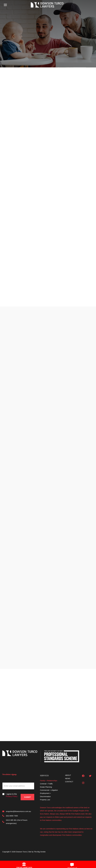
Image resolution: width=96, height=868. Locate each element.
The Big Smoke (40, 852)
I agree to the (12, 795)
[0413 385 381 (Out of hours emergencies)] (18, 822)
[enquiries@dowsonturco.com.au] (17, 811)
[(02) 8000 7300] (10, 816)
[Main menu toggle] (5, 5)
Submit (27, 795)
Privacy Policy (12, 796)
